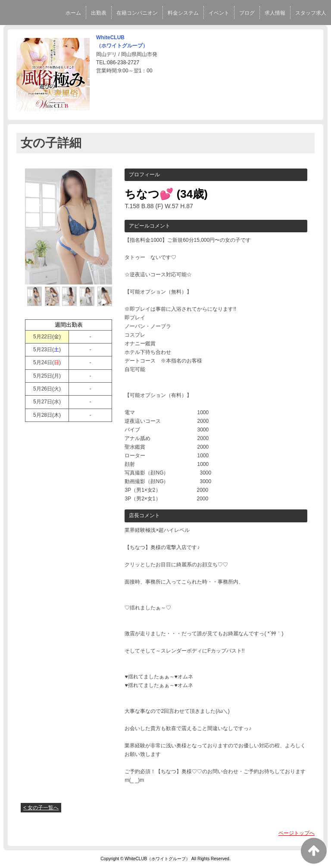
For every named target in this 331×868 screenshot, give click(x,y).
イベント (219, 13)
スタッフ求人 (311, 13)
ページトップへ (297, 833)
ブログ (247, 13)
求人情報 (275, 13)
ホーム (73, 13)
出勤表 (99, 13)
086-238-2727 (123, 62)
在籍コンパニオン (137, 13)
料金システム (183, 13)
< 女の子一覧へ (41, 808)
